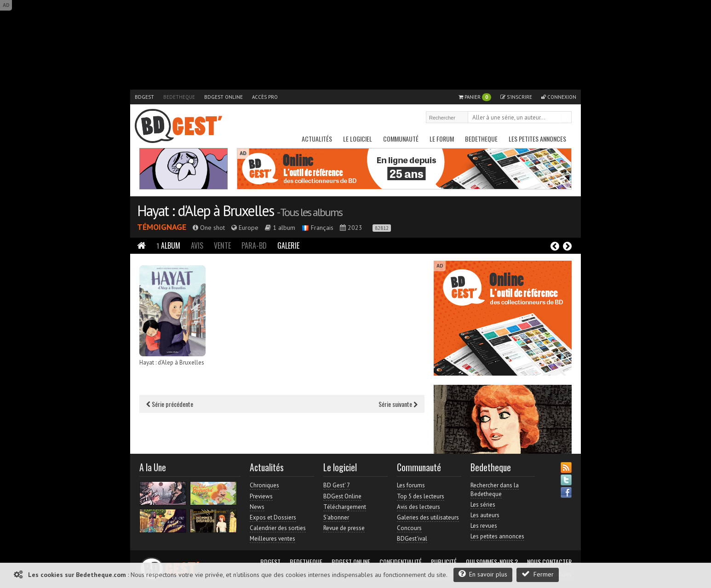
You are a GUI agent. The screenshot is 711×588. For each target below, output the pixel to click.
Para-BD (254, 245)
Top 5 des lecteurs (421, 496)
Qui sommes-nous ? (492, 562)
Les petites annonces (537, 139)
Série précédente (170, 404)
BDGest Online (224, 97)
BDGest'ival (412, 539)
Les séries (483, 505)
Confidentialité (401, 562)
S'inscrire (516, 97)
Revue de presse (344, 528)
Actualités (317, 139)
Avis (197, 245)
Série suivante (398, 404)
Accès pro (265, 97)
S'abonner (336, 517)
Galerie (288, 245)
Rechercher (565, 118)
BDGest (144, 97)
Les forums (411, 485)
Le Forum (442, 139)
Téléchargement (345, 507)
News (257, 507)
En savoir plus (483, 574)
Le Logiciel (358, 139)
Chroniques (264, 485)
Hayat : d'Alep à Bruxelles (205, 211)
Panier (475, 97)
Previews (261, 496)
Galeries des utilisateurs (428, 517)
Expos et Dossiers (273, 517)
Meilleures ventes (272, 539)
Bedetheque (179, 97)
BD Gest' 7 (337, 485)
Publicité (444, 562)
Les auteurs (485, 515)
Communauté (401, 139)
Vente (222, 245)
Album (168, 245)
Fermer (538, 574)
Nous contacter (549, 562)
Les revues (484, 526)
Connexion (559, 97)
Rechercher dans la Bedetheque (495, 489)
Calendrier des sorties (278, 528)
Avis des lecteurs (419, 507)
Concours (409, 528)
